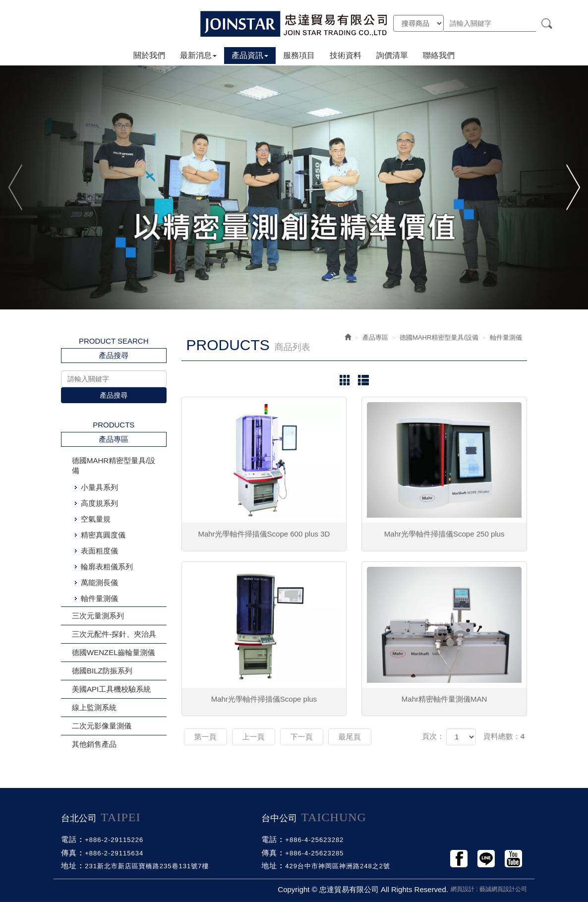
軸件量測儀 (99, 598)
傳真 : (72, 853)
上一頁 (254, 737)
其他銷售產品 (94, 744)
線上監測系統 (94, 707)
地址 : (72, 866)
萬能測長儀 (99, 582)
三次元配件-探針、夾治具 (114, 634)
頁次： (433, 736)
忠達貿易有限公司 (294, 24)
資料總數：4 (504, 736)
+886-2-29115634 (114, 853)
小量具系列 (99, 487)
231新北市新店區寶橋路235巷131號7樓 (147, 866)
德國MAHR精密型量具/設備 (114, 465)
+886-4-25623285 (314, 853)
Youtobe (513, 859)
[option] (294, 187)
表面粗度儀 (99, 551)
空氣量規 (96, 519)
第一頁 (206, 737)
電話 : (72, 839)
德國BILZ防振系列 (102, 671)
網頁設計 (463, 889)
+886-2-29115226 (114, 840)
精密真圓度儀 (103, 535)
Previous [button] (16, 187)
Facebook (459, 859)
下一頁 (302, 737)
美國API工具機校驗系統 (111, 689)
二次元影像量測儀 (102, 726)
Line (486, 859)
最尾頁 (350, 737)
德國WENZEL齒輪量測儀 (114, 652)
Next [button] (572, 187)
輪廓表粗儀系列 (107, 567)
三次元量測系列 (98, 616)
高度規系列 (99, 503)
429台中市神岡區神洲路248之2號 (338, 866)
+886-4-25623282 (314, 840)
